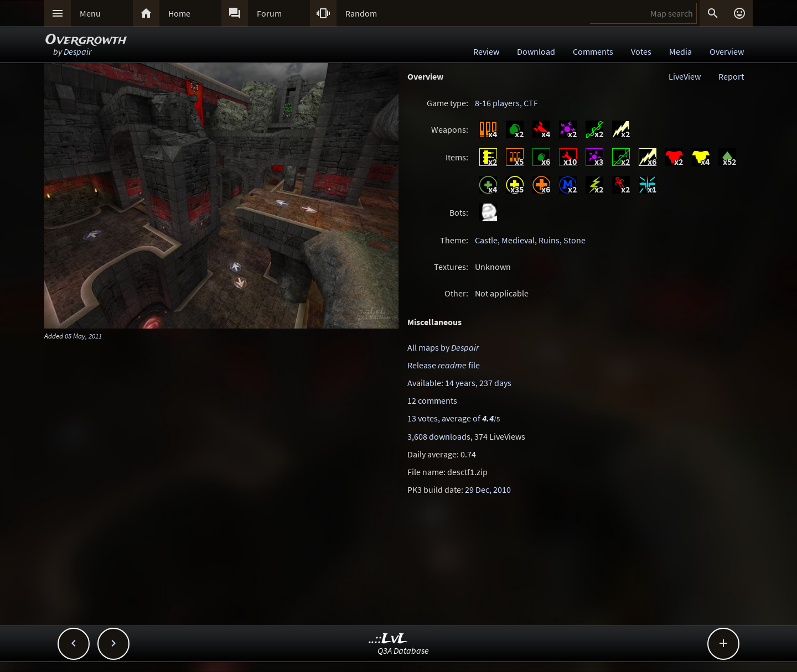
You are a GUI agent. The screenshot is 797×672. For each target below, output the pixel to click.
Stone (575, 240)
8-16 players (497, 103)
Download (536, 51)
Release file (444, 365)
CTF (531, 103)
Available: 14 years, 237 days (459, 383)
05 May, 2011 (83, 336)
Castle (486, 240)
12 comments (432, 400)
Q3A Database (403, 650)
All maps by (443, 347)
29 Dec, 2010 (488, 489)
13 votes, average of (454, 418)
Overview (727, 51)
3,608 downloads (439, 436)
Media (680, 51)
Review (486, 51)
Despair (77, 51)
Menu (90, 13)
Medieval (518, 240)
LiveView (685, 76)
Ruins (549, 240)
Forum (269, 13)
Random (361, 13)
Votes (641, 51)
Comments (593, 51)
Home (179, 13)
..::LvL (388, 639)
